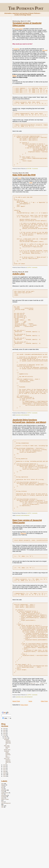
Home (30, 757)
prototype (4, 852)
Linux (3, 847)
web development (25, 448)
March (6, 794)
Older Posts (44, 757)
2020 (5, 789)
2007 (5, 830)
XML (3, 861)
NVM (31, 189)
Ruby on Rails (5, 855)
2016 (5, 820)
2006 (5, 832)
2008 (5, 828)
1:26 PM (29, 557)
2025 (5, 784)
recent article (19, 29)
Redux (14, 76)
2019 (5, 790)
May (6, 792)
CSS (3, 842)
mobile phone (5, 848)
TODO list (23, 577)
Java (3, 844)
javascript (18, 448)
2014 (5, 824)
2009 (5, 827)
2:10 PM (29, 285)
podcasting (4, 851)
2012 (5, 825)
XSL (2, 863)
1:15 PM (29, 750)
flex (2, 843)
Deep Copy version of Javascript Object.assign (7, 816)
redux (22, 752)
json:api (45, 50)
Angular (3, 840)
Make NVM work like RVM (24, 181)
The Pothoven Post (26, 8)
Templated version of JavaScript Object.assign (7, 797)
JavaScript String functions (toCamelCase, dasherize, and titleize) (29, 454)
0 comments (35, 175)
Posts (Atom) (24, 760)
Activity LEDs (19, 291)
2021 (5, 787)
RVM (19, 185)
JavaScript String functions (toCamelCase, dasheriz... (7, 810)
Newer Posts (16, 757)
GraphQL (17, 49)
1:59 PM (29, 446)
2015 (5, 822)
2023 (5, 786)
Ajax (2, 839)
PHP (3, 850)
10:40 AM (29, 175)
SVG (3, 857)
